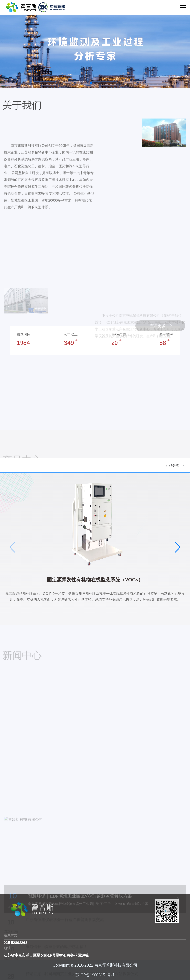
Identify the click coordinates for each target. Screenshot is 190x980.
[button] (91, 83)
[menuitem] (95, 465)
